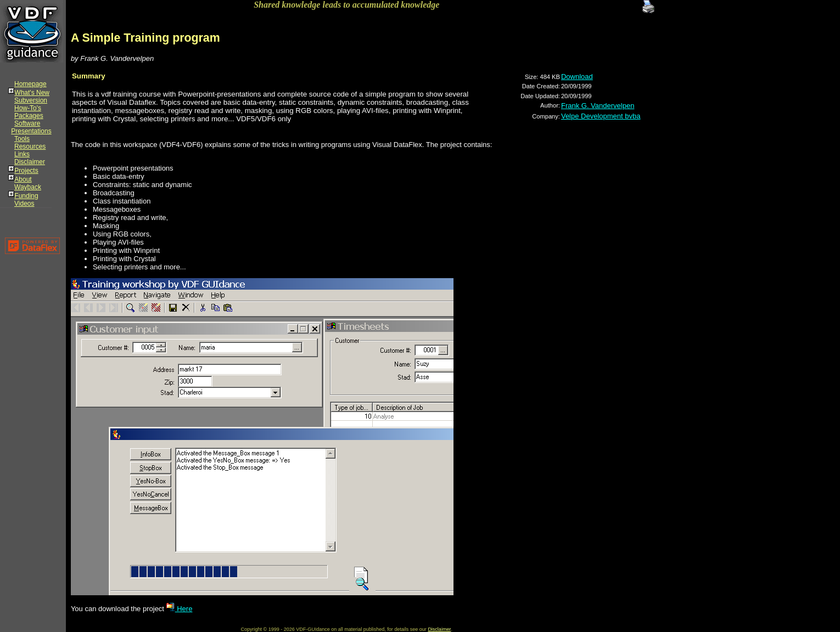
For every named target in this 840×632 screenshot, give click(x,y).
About (23, 179)
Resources (30, 146)
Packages (29, 116)
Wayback (28, 187)
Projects (26, 171)
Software (27, 123)
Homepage (30, 84)
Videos (24, 204)
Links (22, 154)
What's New (32, 93)
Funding (26, 196)
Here (180, 609)
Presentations (31, 131)
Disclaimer (30, 162)
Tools (22, 139)
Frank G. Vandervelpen (598, 106)
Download (577, 77)
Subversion (31, 100)
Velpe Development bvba (601, 116)
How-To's (28, 108)
